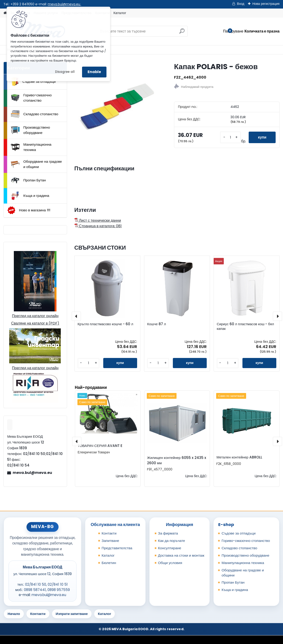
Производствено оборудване (30, 130)
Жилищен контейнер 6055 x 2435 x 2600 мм (177, 460)
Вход (241, 4)
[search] (182, 33)
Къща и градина (30, 196)
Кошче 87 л (156, 324)
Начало (14, 614)
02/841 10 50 (36, 584)
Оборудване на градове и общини (36, 164)
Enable (94, 72)
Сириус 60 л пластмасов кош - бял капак (245, 326)
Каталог (120, 13)
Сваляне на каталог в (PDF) (35, 323)
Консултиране (170, 548)
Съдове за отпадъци (33, 82)
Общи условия (170, 563)
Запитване (110, 541)
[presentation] (76, 316)
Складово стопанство (35, 114)
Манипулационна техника (31, 147)
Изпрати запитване (72, 614)
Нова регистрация (266, 4)
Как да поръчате (172, 541)
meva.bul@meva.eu (64, 4)
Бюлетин (109, 563)
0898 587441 (35, 590)
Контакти (109, 533)
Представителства (117, 548)
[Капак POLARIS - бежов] (117, 104)
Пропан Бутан (28, 180)
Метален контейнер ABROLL (239, 457)
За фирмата (168, 533)
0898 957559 (59, 590)
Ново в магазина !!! (29, 210)
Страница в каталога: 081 (98, 226)
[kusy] (230, 137)
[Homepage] (5, 13)
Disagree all (65, 72)
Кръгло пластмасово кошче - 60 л (105, 324)
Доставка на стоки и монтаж (181, 555)
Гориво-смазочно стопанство (31, 98)
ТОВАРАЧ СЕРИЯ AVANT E (100, 446)
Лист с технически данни (98, 220)
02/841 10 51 (58, 584)
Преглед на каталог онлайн (35, 316)
